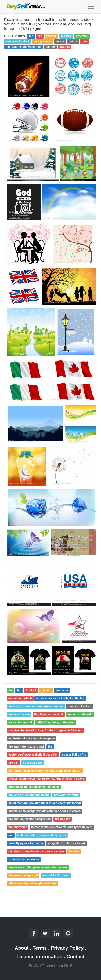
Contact (76, 957)
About (22, 948)
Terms (40, 948)
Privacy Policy (67, 948)
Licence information (39, 957)
